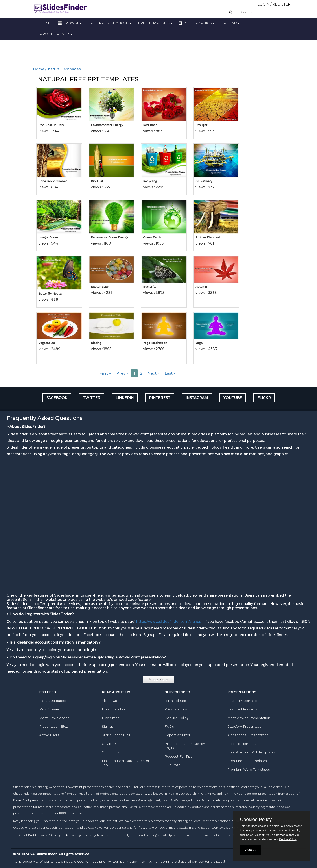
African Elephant (208, 237)
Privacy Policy (176, 709)
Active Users (49, 735)
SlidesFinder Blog (116, 735)
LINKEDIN (125, 398)
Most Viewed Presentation (249, 718)
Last (170, 373)
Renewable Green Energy (109, 237)
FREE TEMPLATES (155, 23)
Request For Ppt (178, 756)
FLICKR (264, 398)
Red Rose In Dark (51, 125)
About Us (109, 701)
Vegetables (47, 343)
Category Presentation (245, 726)
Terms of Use (175, 701)
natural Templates (64, 69)
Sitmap (108, 726)
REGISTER (281, 4)
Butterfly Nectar (51, 293)
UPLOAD (230, 23)
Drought (201, 125)
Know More (158, 679)
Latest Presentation (243, 701)
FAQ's (169, 726)
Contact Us (111, 752)
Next (154, 373)
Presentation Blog (54, 726)
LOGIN (263, 4)
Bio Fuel (97, 181)
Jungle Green (48, 237)
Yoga (199, 343)
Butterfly (150, 287)
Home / (40, 69)
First (105, 373)
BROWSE (70, 23)
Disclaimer (110, 718)
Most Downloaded (54, 718)
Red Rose (150, 125)
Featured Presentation (245, 709)
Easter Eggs (100, 287)
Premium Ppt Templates (247, 761)
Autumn (201, 287)
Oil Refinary (204, 181)
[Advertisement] (158, 52)
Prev (122, 373)
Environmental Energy (107, 125)
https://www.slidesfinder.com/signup (169, 622)
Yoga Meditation (155, 343)
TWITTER (91, 398)
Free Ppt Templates (243, 744)
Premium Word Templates (249, 769)
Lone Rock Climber (53, 181)
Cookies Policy (177, 718)
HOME (46, 23)
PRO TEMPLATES (56, 34)
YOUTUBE (233, 398)
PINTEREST (160, 398)
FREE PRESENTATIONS (110, 23)
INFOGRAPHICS (197, 23)
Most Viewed (50, 709)
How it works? (114, 709)
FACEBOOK (57, 398)
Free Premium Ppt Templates (251, 752)
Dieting (96, 343)
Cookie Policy (288, 839)
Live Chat (172, 765)
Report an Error (178, 735)
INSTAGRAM (197, 398)
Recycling (150, 181)
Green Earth (152, 237)
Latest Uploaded (53, 701)
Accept (250, 850)
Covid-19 (109, 744)
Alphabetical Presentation (248, 735)
